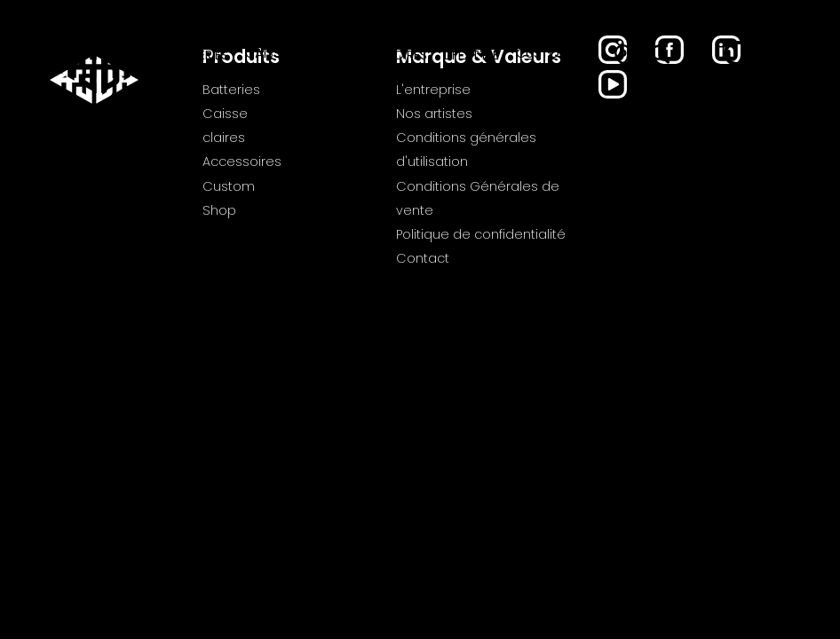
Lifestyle (472, 55)
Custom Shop (543, 63)
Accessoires (386, 55)
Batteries (197, 55)
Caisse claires (269, 63)
